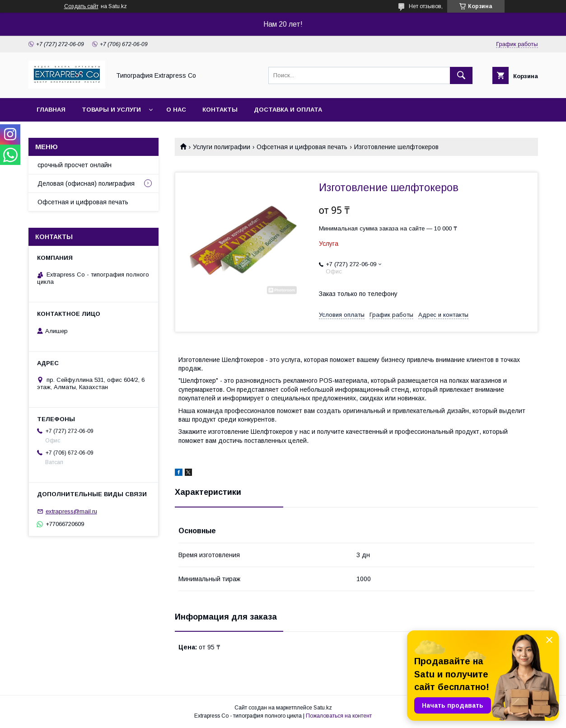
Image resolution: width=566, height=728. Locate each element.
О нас (176, 110)
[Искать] (461, 75)
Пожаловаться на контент (339, 716)
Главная (51, 110)
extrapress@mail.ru (71, 511)
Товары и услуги (111, 110)
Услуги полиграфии (222, 147)
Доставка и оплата (288, 110)
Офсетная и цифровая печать (302, 147)
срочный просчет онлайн (75, 165)
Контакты (220, 110)
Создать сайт (81, 6)
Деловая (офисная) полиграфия (86, 183)
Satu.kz (323, 708)
